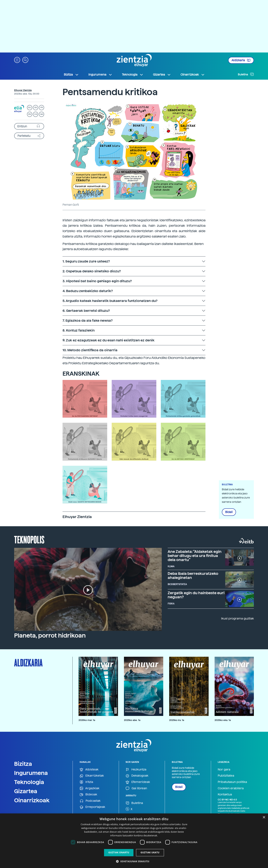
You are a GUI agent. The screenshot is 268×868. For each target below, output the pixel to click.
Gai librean (136, 788)
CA (36, 114)
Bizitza (23, 764)
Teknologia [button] (133, 75)
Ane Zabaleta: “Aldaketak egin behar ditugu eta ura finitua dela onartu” (195, 556)
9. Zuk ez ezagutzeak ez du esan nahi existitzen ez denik (109, 340)
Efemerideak (138, 782)
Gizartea (26, 791)
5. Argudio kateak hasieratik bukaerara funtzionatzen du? (110, 301)
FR (42, 107)
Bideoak (88, 795)
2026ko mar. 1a (87, 720)
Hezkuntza (136, 770)
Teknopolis (29, 539)
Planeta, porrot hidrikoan (50, 636)
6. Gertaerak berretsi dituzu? (86, 311)
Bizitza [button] (71, 75)
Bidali (229, 512)
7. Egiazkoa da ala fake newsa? (88, 320)
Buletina (246, 74)
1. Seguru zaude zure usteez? (86, 261)
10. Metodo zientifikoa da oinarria (90, 350)
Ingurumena (31, 773)
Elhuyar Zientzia (23, 90)
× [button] (264, 817)
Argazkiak (90, 788)
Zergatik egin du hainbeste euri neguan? (196, 595)
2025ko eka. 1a (223, 720)
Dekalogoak (137, 776)
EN (30, 114)
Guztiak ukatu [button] (150, 852)
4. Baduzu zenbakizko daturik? (88, 291)
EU (30, 107)
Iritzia (86, 782)
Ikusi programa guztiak (237, 618)
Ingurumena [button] (100, 75)
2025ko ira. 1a (177, 720)
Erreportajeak (92, 807)
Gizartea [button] (162, 75)
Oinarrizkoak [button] (193, 75)
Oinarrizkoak (32, 800)
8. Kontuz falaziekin (79, 330)
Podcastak (90, 801)
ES (36, 107)
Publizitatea (226, 776)
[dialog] (134, 841)
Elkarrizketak (92, 776)
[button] (17, 60)
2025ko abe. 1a (132, 720)
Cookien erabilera (231, 788)
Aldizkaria (241, 60)
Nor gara (224, 769)
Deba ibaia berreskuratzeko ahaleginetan (193, 576)
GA (42, 114)
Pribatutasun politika (232, 782)
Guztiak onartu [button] (119, 852)
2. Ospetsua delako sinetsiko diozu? (92, 271)
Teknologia (29, 782)
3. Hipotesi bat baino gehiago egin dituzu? (97, 281)
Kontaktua (225, 794)
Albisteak (89, 770)
